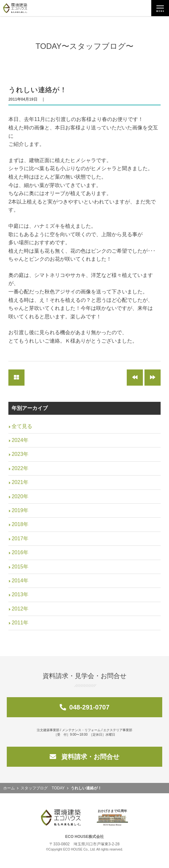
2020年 (20, 496)
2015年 (20, 567)
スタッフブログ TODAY (43, 788)
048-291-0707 (85, 707)
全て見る (22, 426)
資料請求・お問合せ (84, 757)
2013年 (20, 594)
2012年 (20, 609)
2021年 (20, 482)
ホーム (9, 788)
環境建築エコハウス (15, 8)
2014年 (20, 581)
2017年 (20, 538)
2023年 (20, 454)
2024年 (20, 440)
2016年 (20, 552)
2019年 (20, 510)
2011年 (20, 623)
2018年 (20, 524)
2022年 (20, 468)
